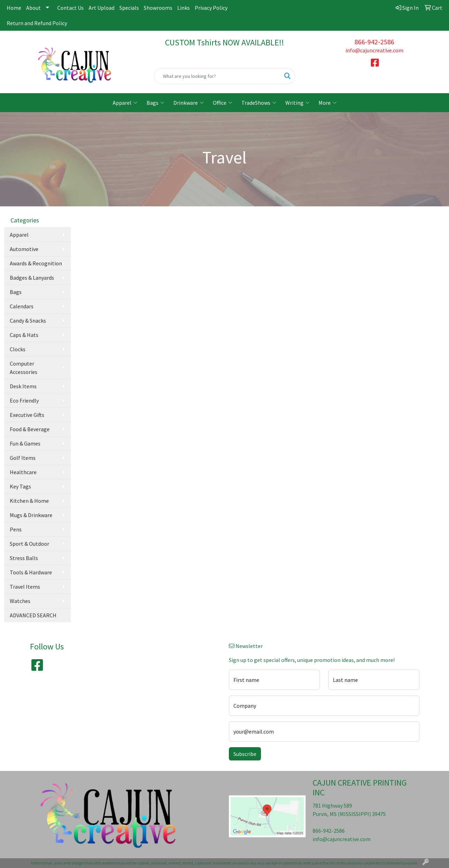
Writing (297, 103)
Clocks (18, 349)
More (328, 103)
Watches (20, 601)
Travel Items (25, 587)
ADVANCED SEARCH (33, 615)
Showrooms (158, 8)
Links (184, 8)
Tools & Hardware (31, 572)
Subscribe (245, 754)
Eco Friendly (24, 400)
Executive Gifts (27, 415)
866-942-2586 (374, 42)
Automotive (24, 249)
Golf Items (23, 458)
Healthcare (23, 472)
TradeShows (259, 103)
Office (223, 103)
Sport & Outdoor (29, 544)
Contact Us (70, 8)
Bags (155, 103)
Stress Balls (24, 558)
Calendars (22, 306)
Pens (16, 529)
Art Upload (102, 8)
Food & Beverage (30, 429)
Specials (129, 8)
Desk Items (23, 386)
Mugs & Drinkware (31, 515)
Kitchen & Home (29, 501)
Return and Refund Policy (37, 23)
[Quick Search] (217, 76)
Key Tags (20, 486)
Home (14, 8)
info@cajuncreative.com (374, 50)
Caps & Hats (24, 335)
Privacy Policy (211, 8)
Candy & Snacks (28, 321)
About (33, 8)
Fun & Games (25, 443)
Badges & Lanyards (32, 278)
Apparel (125, 103)
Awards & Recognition (36, 263)
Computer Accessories (24, 368)
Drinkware (189, 103)
